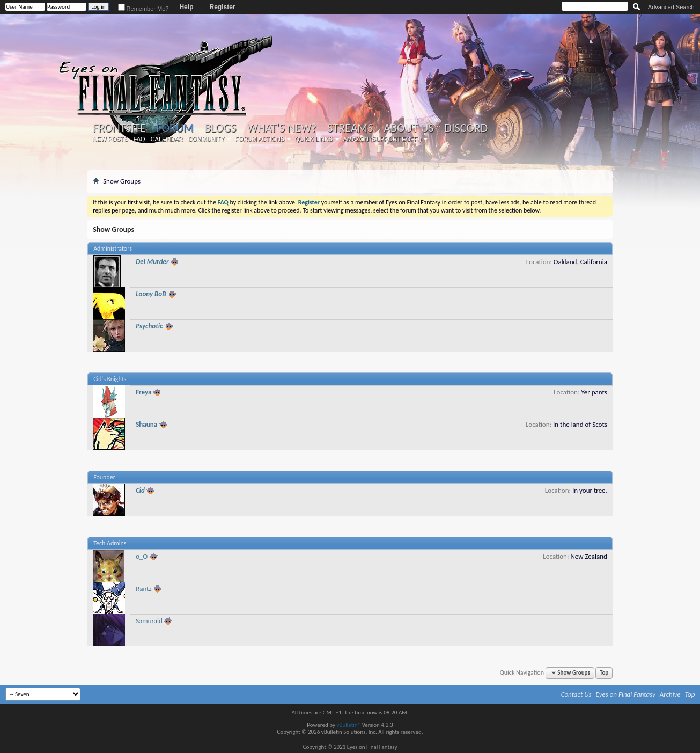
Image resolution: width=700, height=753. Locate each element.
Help (186, 7)
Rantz (144, 588)
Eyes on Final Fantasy (626, 694)
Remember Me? (143, 9)
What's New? (282, 128)
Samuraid (149, 621)
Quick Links (314, 139)
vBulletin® (348, 725)
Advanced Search (671, 7)
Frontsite (119, 128)
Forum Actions (260, 139)
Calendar (167, 139)
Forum (175, 128)
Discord (466, 128)
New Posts (110, 139)
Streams (351, 128)
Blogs (220, 128)
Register (222, 7)
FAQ (139, 139)
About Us (408, 128)
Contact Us (576, 694)
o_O (142, 556)
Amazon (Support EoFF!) (382, 139)
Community (207, 139)
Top (604, 673)
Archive (670, 694)
